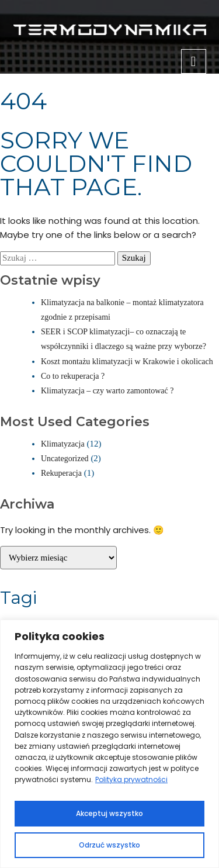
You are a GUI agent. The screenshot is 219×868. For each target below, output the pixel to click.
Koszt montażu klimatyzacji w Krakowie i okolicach (127, 362)
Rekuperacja (61, 473)
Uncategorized (65, 459)
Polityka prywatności (131, 779)
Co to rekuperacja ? (73, 376)
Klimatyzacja (63, 444)
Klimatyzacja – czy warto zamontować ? (107, 391)
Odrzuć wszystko (109, 845)
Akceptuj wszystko (109, 813)
